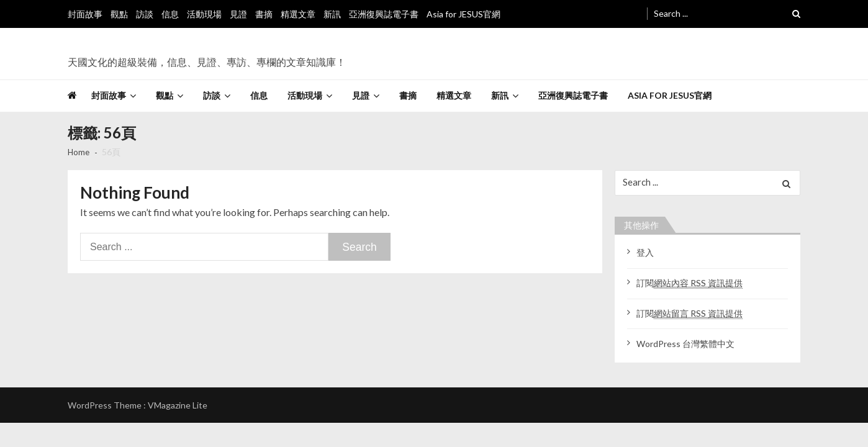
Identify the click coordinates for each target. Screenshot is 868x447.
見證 (238, 14)
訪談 (145, 14)
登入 (645, 255)
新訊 (332, 14)
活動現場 (204, 14)
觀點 (119, 14)
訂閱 (689, 285)
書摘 (264, 14)
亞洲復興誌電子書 (384, 14)
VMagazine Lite (178, 407)
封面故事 (85, 14)
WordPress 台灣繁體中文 (685, 345)
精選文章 (298, 14)
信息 (170, 14)
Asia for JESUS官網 (463, 14)
